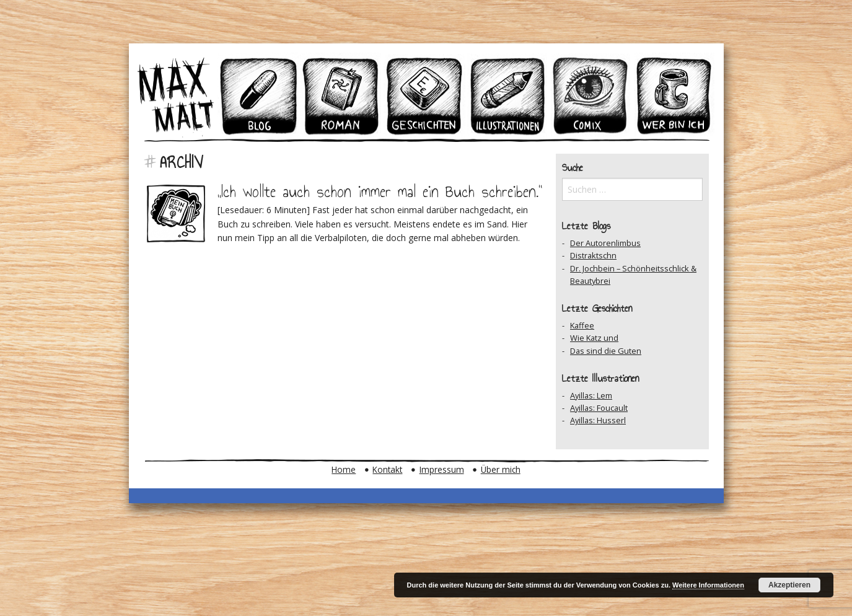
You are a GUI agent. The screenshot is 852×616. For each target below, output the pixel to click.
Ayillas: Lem (591, 395)
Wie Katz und (594, 338)
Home (344, 469)
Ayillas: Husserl (598, 420)
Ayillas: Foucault (599, 408)
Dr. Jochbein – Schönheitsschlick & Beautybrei (633, 275)
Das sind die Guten (606, 351)
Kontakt (387, 469)
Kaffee (582, 325)
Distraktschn (593, 255)
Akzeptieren (789, 585)
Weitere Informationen (708, 585)
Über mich (501, 469)
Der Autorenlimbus (605, 243)
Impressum (442, 469)
